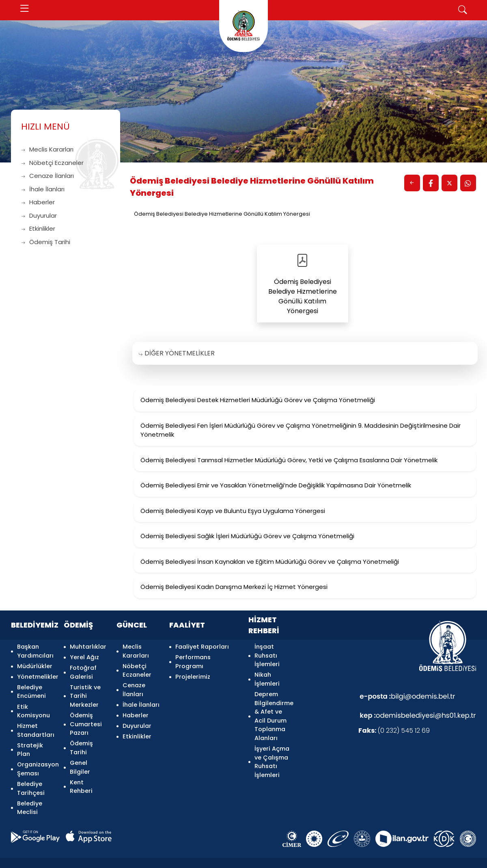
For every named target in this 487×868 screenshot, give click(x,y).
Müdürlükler (35, 663)
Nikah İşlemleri (267, 677)
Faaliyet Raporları (202, 646)
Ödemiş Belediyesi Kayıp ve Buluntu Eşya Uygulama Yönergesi (233, 511)
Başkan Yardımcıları (35, 650)
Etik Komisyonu (33, 703)
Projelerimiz (193, 672)
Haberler (38, 202)
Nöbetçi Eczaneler (52, 163)
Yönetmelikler (36, 672)
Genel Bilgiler (80, 755)
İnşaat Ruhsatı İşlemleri (267, 655)
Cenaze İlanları (47, 176)
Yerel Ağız (84, 655)
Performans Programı (193, 659)
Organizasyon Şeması (36, 755)
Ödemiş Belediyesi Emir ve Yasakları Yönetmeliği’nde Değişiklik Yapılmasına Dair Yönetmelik (276, 485)
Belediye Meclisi (30, 791)
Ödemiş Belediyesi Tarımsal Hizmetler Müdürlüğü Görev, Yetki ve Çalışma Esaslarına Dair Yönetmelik (289, 460)
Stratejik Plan (30, 738)
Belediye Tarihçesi (31, 773)
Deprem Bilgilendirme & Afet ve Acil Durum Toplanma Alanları (273, 712)
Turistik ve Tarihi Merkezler (85, 689)
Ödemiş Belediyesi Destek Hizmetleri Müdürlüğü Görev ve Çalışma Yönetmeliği (258, 400)
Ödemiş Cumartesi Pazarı (86, 716)
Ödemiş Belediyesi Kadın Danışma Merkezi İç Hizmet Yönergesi (234, 587)
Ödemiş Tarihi (46, 242)
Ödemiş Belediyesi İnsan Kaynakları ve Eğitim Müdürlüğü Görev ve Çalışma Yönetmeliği (270, 562)
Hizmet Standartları (36, 721)
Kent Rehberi (81, 773)
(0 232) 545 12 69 (394, 731)
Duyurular (39, 215)
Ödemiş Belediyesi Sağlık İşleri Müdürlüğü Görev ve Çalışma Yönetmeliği (247, 536)
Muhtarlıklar (88, 646)
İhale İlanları (43, 189)
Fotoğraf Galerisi (83, 668)
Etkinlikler (38, 228)
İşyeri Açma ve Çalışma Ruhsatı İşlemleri (272, 756)
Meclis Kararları (47, 149)
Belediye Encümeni (31, 685)
